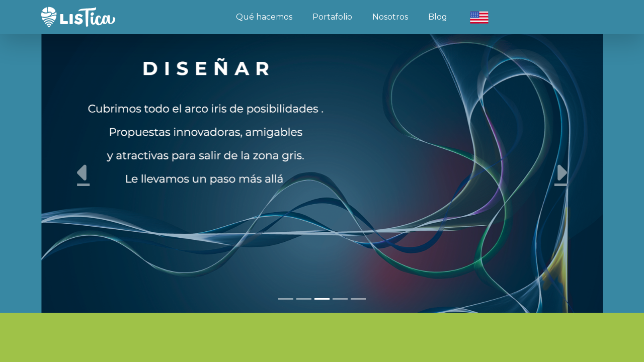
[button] (83, 172)
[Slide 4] (340, 299)
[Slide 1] (286, 299)
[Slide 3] (322, 299)
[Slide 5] (358, 299)
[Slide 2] (304, 299)
